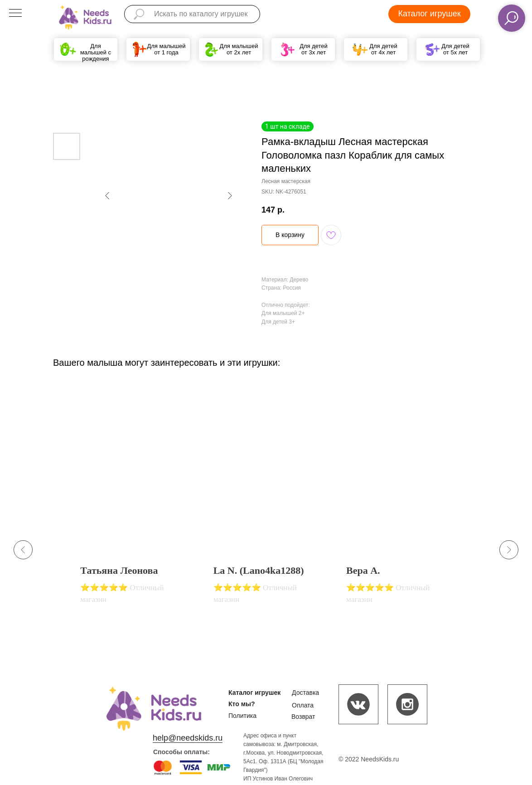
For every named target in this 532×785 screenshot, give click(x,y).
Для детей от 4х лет (383, 49)
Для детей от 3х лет (314, 49)
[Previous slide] (23, 550)
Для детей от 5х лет (455, 49)
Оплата (303, 705)
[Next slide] (509, 550)
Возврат (303, 717)
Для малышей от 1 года (166, 49)
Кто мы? (242, 704)
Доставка (305, 693)
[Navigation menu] (15, 14)
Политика (242, 716)
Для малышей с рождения (96, 52)
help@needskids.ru (188, 738)
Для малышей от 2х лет (239, 49)
